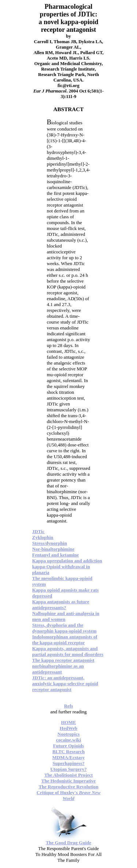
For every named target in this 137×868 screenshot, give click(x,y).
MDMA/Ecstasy (68, 757)
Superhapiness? (68, 763)
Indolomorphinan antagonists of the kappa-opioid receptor (65, 640)
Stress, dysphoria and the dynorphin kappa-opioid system (64, 628)
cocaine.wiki (68, 740)
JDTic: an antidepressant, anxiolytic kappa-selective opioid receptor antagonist (65, 684)
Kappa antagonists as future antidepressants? (61, 605)
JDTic (38, 531)
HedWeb (68, 728)
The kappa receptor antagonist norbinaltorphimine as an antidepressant (63, 666)
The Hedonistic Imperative (68, 781)
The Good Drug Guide (68, 843)
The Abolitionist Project (68, 775)
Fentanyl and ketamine (56, 555)
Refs (68, 706)
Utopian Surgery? (68, 769)
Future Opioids (68, 746)
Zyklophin (43, 537)
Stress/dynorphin (50, 543)
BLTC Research (68, 752)
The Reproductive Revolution (69, 787)
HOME (68, 722)
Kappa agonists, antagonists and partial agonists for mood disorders (68, 651)
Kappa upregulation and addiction (67, 561)
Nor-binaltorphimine (53, 549)
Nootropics (68, 734)
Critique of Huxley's (68, 795)
